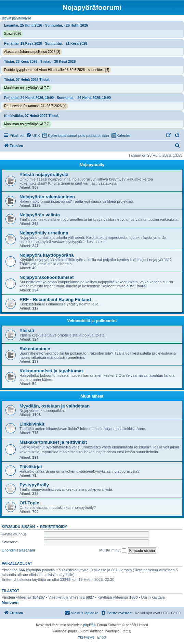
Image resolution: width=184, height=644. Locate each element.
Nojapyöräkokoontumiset (47, 277)
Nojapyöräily (92, 165)
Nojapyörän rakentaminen (47, 197)
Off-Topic (29, 503)
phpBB (89, 625)
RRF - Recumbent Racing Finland (55, 299)
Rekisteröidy (54, 527)
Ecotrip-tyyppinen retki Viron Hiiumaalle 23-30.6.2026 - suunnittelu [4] (57, 70)
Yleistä (27, 331)
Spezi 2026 (13, 34)
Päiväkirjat (31, 467)
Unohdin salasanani (18, 550)
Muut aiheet (92, 396)
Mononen (10, 602)
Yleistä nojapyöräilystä (44, 175)
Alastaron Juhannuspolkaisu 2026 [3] (32, 52)
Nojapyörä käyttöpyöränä (47, 255)
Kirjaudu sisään (18, 527)
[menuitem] (33, 135)
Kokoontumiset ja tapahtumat (51, 371)
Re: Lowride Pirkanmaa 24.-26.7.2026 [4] (35, 106)
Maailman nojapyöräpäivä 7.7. (27, 88)
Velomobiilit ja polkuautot (92, 321)
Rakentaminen (35, 349)
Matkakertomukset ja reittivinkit (53, 442)
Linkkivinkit (32, 424)
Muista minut (113, 550)
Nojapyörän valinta (40, 215)
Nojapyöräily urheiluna (44, 233)
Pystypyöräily (34, 485)
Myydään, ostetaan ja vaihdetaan (55, 406)
